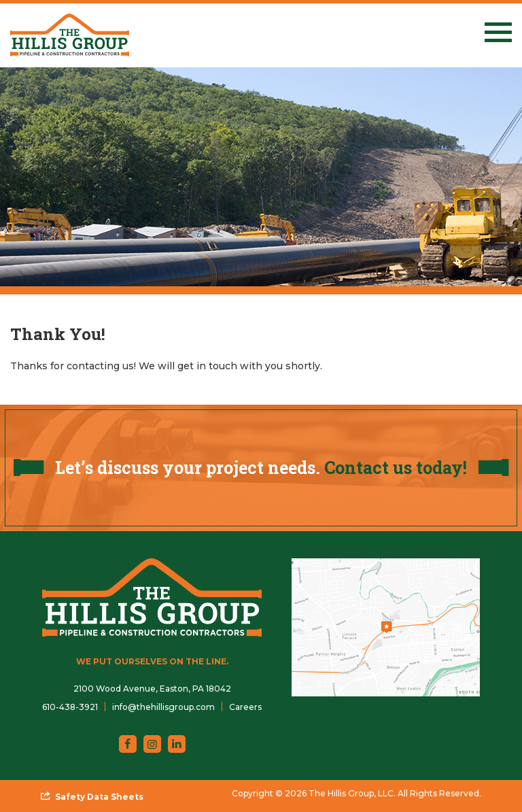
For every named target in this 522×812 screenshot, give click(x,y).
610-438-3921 (70, 707)
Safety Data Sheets (99, 797)
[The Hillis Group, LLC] (70, 35)
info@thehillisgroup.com (163, 707)
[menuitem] (70, 707)
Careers (245, 707)
